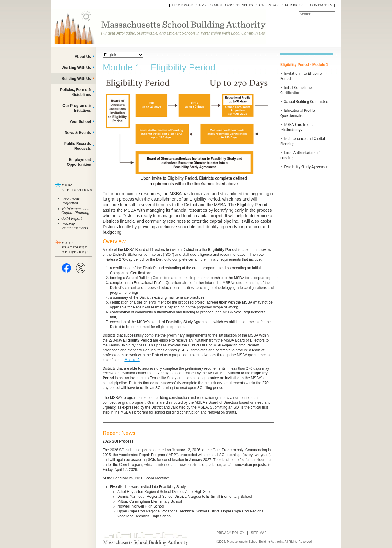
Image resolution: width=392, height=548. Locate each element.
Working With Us (76, 68)
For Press (294, 5)
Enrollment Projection (70, 201)
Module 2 (132, 360)
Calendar (269, 5)
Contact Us (321, 5)
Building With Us (76, 79)
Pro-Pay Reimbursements (75, 226)
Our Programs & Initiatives (77, 108)
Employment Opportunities (226, 5)
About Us (83, 57)
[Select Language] (123, 55)
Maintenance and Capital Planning (75, 210)
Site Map (259, 533)
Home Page (183, 5)
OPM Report (72, 218)
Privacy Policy (230, 533)
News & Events (78, 133)
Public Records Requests (78, 146)
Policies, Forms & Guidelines (75, 92)
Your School (80, 122)
